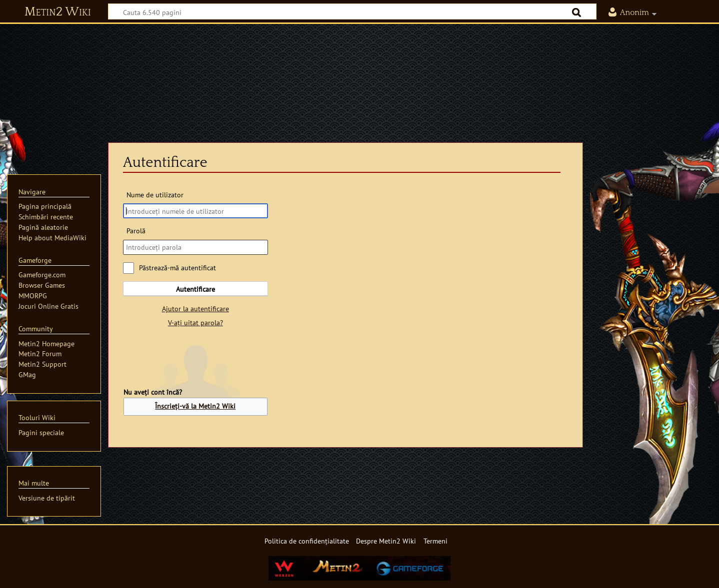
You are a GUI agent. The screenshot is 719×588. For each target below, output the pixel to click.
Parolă (136, 231)
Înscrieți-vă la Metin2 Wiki (195, 406)
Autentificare (195, 289)
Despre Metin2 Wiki (386, 541)
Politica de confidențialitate (307, 541)
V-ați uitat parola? (195, 322)
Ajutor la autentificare (195, 308)
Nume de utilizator (155, 195)
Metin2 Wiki (58, 12)
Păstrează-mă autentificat (177, 268)
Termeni (435, 541)
